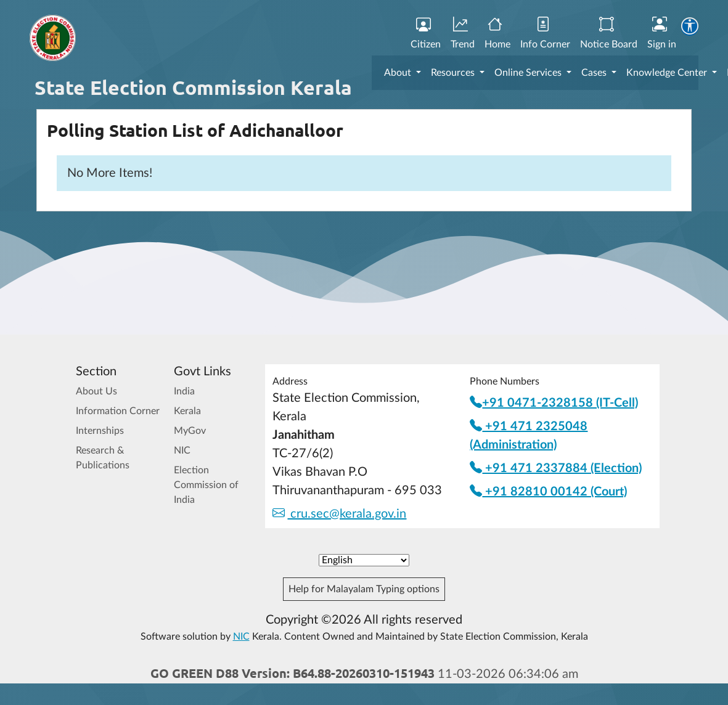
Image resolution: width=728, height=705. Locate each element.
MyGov (190, 431)
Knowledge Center (668, 73)
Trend (463, 34)
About (399, 73)
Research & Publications (103, 458)
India (184, 391)
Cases (595, 73)
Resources (454, 73)
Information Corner (118, 411)
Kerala (187, 411)
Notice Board (609, 34)
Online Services (529, 73)
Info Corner (545, 34)
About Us (96, 391)
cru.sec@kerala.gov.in (339, 514)
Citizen (426, 34)
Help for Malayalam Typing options (364, 589)
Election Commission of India (206, 485)
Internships (100, 431)
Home (497, 34)
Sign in (662, 34)
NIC (182, 450)
